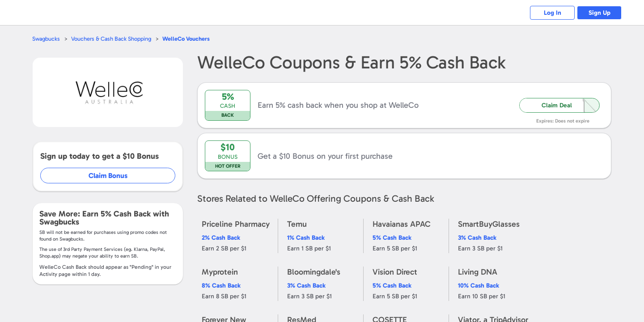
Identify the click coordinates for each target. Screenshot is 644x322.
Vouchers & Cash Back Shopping (111, 39)
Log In (553, 13)
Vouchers (186, 39)
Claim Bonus (108, 176)
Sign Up (600, 13)
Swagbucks (46, 39)
